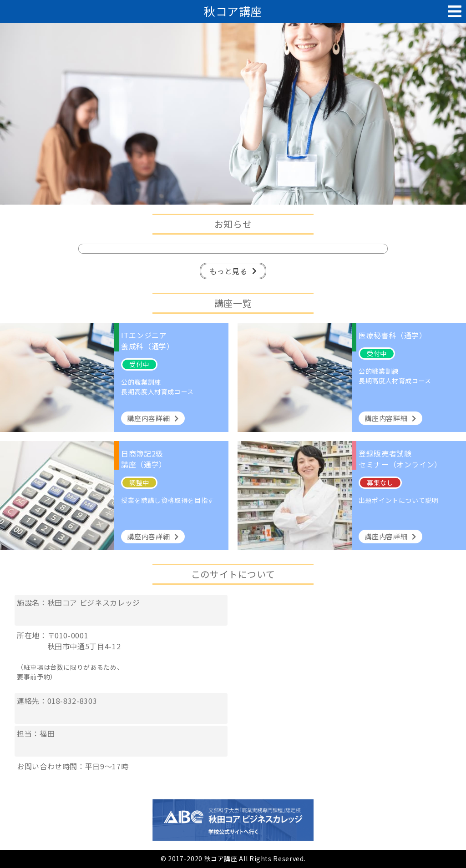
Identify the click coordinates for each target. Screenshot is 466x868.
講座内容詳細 (153, 418)
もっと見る (233, 271)
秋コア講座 (233, 11)
